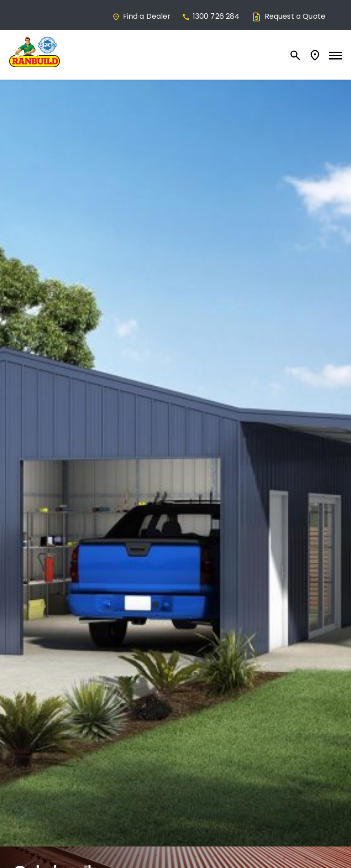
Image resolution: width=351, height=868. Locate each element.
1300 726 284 (211, 16)
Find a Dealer (141, 16)
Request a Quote (288, 16)
